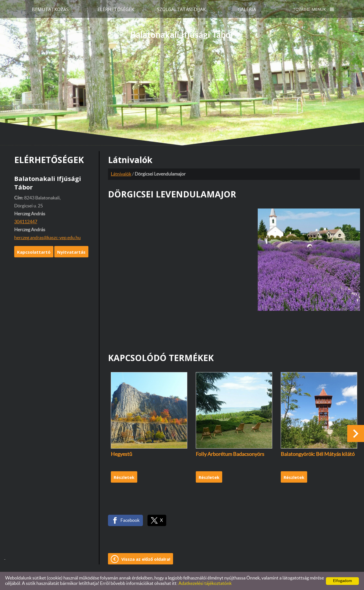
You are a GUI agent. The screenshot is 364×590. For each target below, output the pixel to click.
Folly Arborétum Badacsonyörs (230, 455)
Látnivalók (121, 174)
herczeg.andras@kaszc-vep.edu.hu (47, 238)
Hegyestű (121, 455)
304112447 (26, 222)
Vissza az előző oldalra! (146, 559)
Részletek (124, 477)
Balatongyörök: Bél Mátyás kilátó (318, 455)
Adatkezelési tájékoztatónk (205, 583)
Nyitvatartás (71, 252)
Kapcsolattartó (34, 252)
